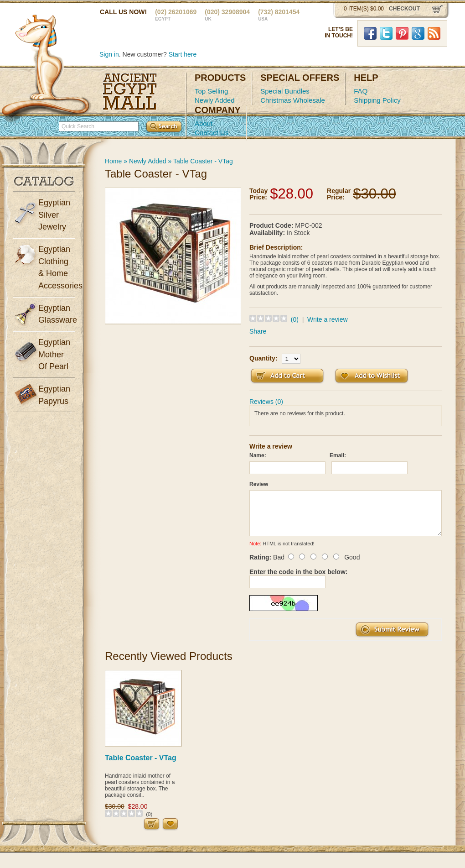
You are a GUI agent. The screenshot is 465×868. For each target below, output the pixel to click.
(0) (295, 319)
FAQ (361, 91)
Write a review (327, 319)
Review (259, 484)
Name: (258, 455)
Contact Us (212, 133)
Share (258, 331)
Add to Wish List (372, 376)
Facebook (370, 33)
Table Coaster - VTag (203, 161)
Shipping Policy (377, 100)
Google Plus (418, 33)
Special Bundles (285, 91)
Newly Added (215, 100)
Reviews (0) (266, 402)
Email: (338, 455)
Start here (183, 54)
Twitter (386, 33)
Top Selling (211, 91)
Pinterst (402, 33)
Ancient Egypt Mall (130, 92)
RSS (434, 33)
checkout (404, 9)
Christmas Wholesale (293, 100)
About (204, 123)
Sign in (109, 54)
